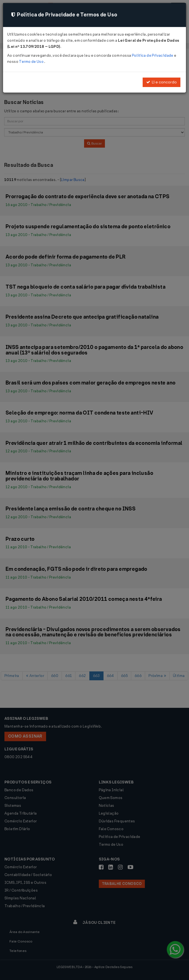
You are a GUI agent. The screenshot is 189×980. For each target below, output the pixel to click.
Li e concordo (162, 82)
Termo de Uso (31, 62)
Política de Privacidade (153, 55)
